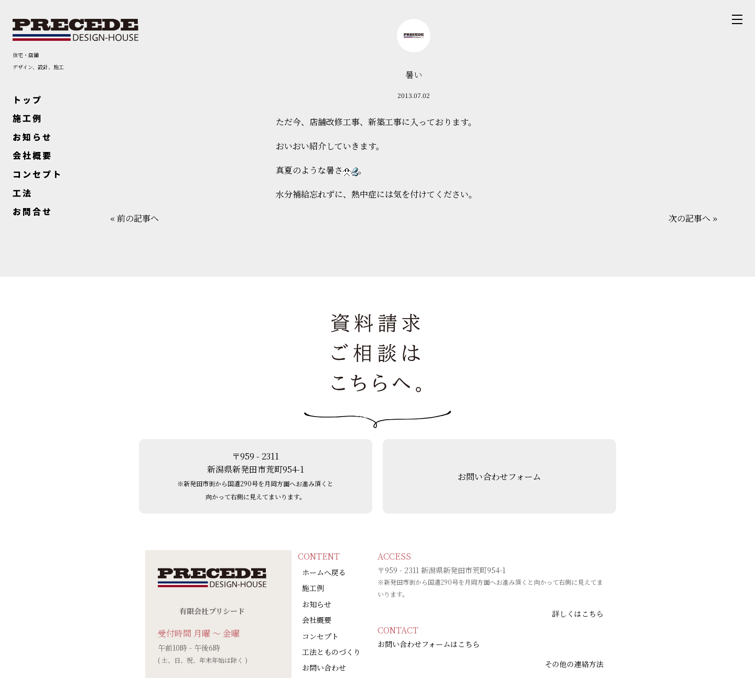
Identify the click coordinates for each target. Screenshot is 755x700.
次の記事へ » (693, 218)
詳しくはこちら (578, 614)
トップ (28, 100)
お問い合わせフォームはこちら (429, 644)
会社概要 (33, 155)
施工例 (28, 118)
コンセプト (37, 174)
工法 (23, 193)
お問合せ (33, 211)
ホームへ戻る (324, 572)
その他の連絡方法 (574, 664)
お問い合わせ (324, 668)
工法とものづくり (331, 652)
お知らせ (33, 137)
